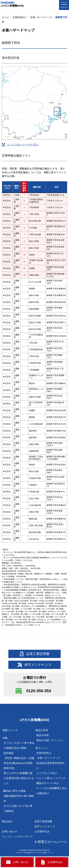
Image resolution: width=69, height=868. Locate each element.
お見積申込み (42, 832)
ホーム (5, 17)
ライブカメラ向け (47, 774)
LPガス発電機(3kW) (12, 6)
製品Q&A (7, 822)
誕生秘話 (9, 754)
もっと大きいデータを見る (23, 145)
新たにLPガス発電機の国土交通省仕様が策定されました (19, 779)
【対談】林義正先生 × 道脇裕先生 (19, 764)
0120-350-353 (39, 691)
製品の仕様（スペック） (50, 741)
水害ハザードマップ (41, 17)
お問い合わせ (10, 832)
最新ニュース (10, 731)
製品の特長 (43, 736)
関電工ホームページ (52, 843)
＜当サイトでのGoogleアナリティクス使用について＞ (34, 853)
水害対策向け (20, 17)
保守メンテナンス (45, 827)
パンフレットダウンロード (17, 837)
